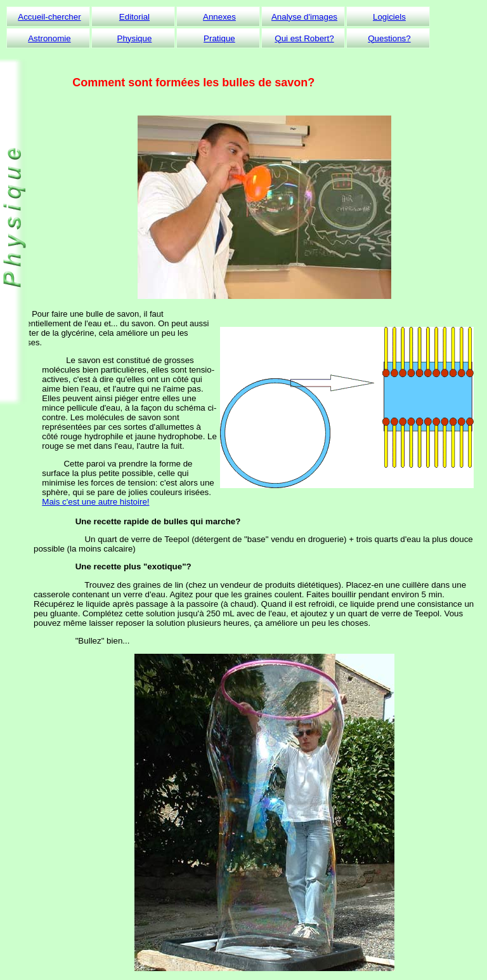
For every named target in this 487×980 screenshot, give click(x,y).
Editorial (134, 17)
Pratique (219, 38)
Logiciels (389, 17)
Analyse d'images (304, 17)
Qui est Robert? (304, 38)
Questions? (389, 38)
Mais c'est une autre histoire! (95, 502)
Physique (135, 38)
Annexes (219, 17)
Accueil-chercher (49, 17)
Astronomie (49, 38)
